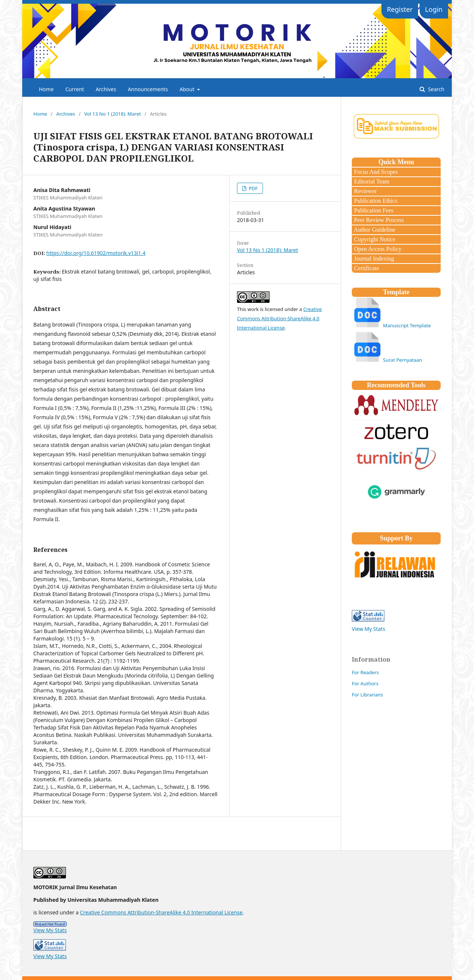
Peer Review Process (378, 220)
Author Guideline (374, 230)
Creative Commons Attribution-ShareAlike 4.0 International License (279, 318)
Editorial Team (371, 181)
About (188, 89)
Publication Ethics (375, 201)
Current (74, 89)
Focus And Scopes (375, 172)
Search (435, 89)
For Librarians (367, 695)
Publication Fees (373, 210)
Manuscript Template (407, 325)
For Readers (365, 672)
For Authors (365, 683)
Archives (106, 89)
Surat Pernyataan (402, 360)
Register (400, 9)
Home (46, 89)
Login (434, 9)
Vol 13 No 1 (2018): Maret (112, 114)
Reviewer (365, 191)
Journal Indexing (373, 259)
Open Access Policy (377, 249)
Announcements (148, 89)
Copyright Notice (374, 239)
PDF (252, 188)
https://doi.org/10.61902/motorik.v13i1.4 (96, 253)
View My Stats (368, 629)
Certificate (366, 268)
